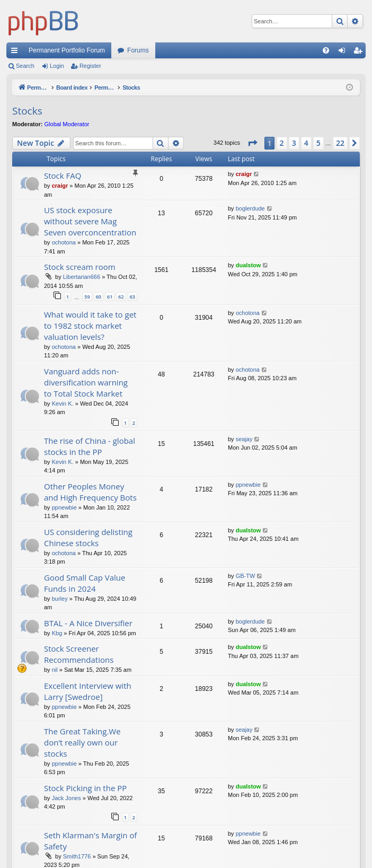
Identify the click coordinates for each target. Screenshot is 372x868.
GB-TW (246, 576)
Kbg (57, 633)
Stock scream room (80, 267)
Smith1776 (77, 856)
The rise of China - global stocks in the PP (90, 446)
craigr (60, 186)
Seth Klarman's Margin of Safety (90, 841)
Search (25, 66)
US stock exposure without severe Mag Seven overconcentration (90, 221)
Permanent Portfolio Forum (67, 50)
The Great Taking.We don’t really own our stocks (82, 742)
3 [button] (294, 143)
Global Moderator (67, 124)
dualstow (249, 265)
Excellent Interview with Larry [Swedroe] (88, 691)
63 (132, 297)
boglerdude (250, 208)
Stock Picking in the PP (85, 788)
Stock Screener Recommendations (79, 654)
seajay (244, 439)
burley (60, 599)
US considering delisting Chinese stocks (88, 537)
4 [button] (306, 143)
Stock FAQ (63, 176)
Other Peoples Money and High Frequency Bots (90, 492)
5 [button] (318, 143)
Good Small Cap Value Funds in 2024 (85, 583)
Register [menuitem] (360, 52)
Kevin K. (63, 404)
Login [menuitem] (344, 52)
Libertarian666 (82, 277)
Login (57, 66)
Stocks (27, 111)
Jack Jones (67, 798)
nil (55, 670)
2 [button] (282, 143)
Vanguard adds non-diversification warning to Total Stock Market (86, 382)
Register (90, 66)
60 (99, 297)
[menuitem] (326, 50)
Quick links (16, 52)
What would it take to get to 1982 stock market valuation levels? (90, 326)
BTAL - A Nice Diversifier (88, 623)
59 (87, 297)
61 (110, 297)
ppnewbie (64, 507)
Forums (138, 50)
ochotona (64, 242)
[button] (252, 143)
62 (121, 297)
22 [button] (340, 143)
